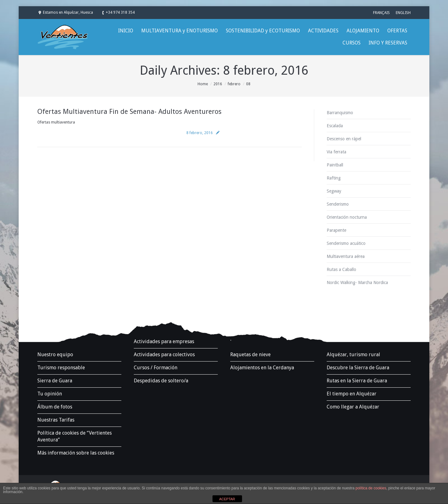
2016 (218, 84)
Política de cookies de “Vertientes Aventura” (75, 436)
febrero (234, 84)
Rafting (334, 178)
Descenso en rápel (344, 139)
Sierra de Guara (55, 381)
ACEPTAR (227, 499)
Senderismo (338, 204)
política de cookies (371, 488)
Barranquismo (340, 113)
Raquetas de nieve (250, 355)
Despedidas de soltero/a (161, 381)
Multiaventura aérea (346, 256)
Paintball (335, 165)
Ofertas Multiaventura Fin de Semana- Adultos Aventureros (129, 112)
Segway (334, 191)
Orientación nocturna (347, 217)
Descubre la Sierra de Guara (358, 368)
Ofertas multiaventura (56, 122)
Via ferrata (336, 152)
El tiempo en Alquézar (352, 394)
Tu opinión (50, 394)
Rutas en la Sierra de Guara (357, 381)
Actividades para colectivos (164, 355)
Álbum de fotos (55, 407)
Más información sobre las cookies (76, 453)
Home (203, 84)
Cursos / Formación (156, 368)
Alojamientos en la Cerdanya (262, 368)
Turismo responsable (61, 368)
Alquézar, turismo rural (353, 355)
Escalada (335, 126)
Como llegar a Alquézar (353, 407)
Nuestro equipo (55, 355)
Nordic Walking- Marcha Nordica (357, 282)
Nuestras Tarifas (56, 420)
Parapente (336, 230)
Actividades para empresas (164, 341)
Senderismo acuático (346, 243)
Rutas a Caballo (341, 269)
